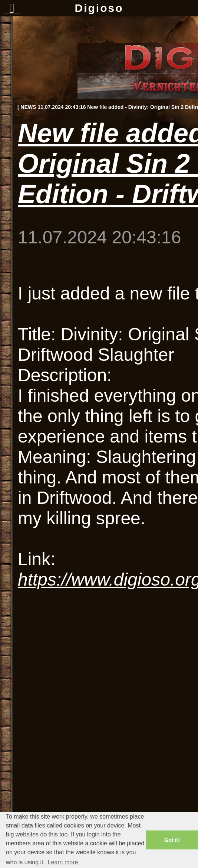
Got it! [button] (172, 840)
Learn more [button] (63, 862)
